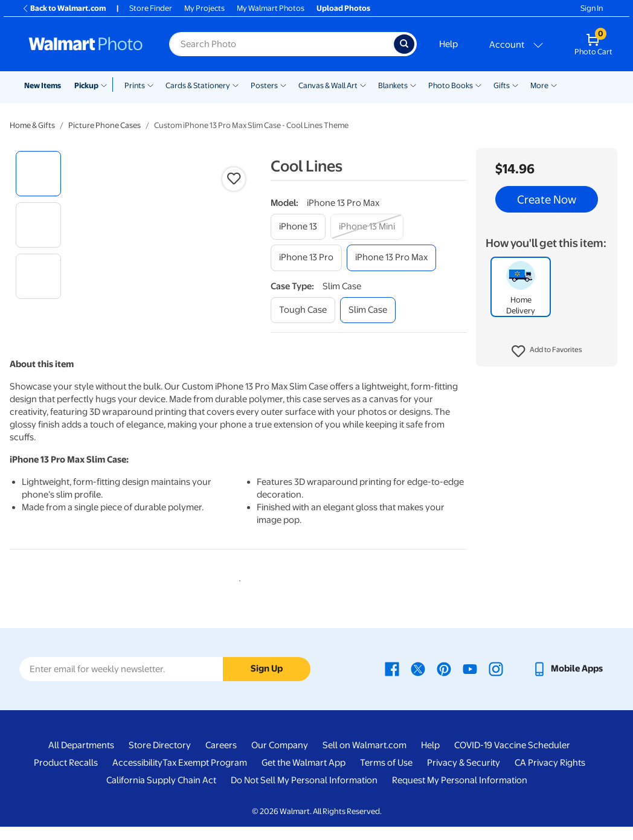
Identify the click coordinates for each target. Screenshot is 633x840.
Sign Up (267, 682)
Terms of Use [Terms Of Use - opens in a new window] (386, 775)
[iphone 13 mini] (367, 227)
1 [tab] (237, 591)
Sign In (592, 8)
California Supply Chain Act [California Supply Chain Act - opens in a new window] (161, 793)
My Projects (204, 8)
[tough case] (303, 310)
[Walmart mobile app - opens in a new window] (567, 681)
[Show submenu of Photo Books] (478, 85)
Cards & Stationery (198, 85)
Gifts (502, 85)
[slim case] (368, 310)
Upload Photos (343, 8)
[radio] (38, 174)
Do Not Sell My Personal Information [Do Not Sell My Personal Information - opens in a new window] (304, 793)
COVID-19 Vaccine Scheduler (512, 758)
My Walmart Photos (271, 8)
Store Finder (151, 8)
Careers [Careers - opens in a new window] (221, 758)
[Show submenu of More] (554, 85)
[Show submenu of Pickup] (107, 85)
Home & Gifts (32, 125)
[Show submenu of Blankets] (413, 85)
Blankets (393, 85)
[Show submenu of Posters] (283, 85)
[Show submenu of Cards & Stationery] (236, 85)
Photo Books (451, 85)
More (539, 85)
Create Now (547, 199)
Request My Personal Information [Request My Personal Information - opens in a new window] (460, 793)
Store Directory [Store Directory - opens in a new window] (160, 758)
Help (448, 44)
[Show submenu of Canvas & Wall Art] (363, 85)
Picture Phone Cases (104, 125)
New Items (43, 85)
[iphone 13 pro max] (391, 258)
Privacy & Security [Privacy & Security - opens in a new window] (464, 775)
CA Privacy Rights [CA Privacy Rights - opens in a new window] (550, 775)
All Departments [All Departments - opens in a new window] (81, 758)
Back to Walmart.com (64, 8)
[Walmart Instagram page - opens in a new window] (496, 681)
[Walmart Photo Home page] (86, 44)
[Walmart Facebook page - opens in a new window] (392, 681)
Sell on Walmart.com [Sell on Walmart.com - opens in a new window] (365, 758)
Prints (135, 85)
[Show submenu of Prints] (150, 85)
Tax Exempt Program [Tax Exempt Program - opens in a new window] (205, 775)
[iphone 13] (298, 227)
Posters (264, 85)
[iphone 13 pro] (306, 258)
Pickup (86, 85)
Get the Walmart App (304, 775)
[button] (547, 351)
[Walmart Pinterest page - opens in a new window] (444, 681)
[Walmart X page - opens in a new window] (418, 681)
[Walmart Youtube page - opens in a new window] (470, 681)
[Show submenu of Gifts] (515, 85)
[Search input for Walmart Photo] (281, 44)
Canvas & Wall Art (328, 85)
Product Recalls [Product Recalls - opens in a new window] (66, 775)
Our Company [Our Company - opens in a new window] (280, 758)
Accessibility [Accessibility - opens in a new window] (137, 775)
